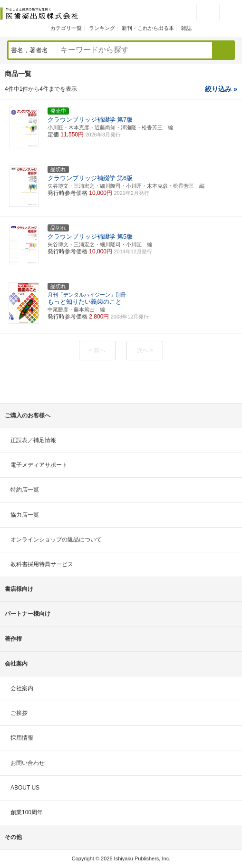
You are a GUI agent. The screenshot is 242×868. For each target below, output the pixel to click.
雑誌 (186, 28)
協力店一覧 (25, 515)
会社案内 (22, 688)
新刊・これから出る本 (148, 28)
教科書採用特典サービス (42, 564)
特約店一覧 (25, 490)
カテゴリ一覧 (66, 28)
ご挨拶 (19, 713)
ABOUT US (25, 788)
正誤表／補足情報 (33, 440)
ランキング (102, 28)
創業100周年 (27, 812)
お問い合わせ (28, 763)
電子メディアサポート (39, 465)
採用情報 (22, 738)
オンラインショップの (56, 540)
